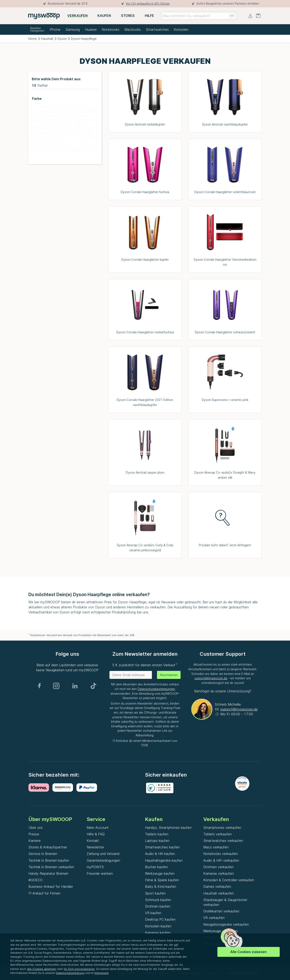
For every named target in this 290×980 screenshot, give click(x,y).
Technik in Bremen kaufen (49, 860)
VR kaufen (153, 913)
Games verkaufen (217, 887)
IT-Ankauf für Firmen (44, 893)
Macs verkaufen (216, 847)
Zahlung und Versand (103, 854)
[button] (232, 16)
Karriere (35, 841)
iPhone (55, 29)
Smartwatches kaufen (162, 847)
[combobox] (199, 16)
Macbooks (133, 29)
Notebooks (110, 29)
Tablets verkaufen (217, 834)
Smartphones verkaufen (222, 828)
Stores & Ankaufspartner (48, 847)
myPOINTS (95, 867)
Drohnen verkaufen (218, 867)
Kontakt (93, 841)
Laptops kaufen (157, 841)
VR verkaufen (214, 918)
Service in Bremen (43, 854)
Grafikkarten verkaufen (221, 911)
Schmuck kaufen (158, 900)
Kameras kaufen (158, 933)
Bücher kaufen (156, 867)
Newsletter (95, 847)
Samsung (73, 29)
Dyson (62, 39)
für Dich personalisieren (79, 969)
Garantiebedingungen (103, 860)
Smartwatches (157, 29)
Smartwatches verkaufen (223, 841)
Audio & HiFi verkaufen (221, 860)
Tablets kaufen (157, 834)
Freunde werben (100, 873)
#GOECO (35, 880)
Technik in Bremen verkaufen (51, 867)
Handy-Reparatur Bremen (48, 873)
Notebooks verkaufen (221, 854)
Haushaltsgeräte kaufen (164, 860)
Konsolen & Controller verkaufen (229, 880)
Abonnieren (169, 675)
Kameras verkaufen (219, 873)
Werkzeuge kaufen (160, 873)
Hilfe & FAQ (96, 834)
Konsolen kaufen (158, 926)
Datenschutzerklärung (70, 973)
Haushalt (47, 39)
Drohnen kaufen (158, 906)
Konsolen (181, 29)
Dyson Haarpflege (84, 39)
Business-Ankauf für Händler (51, 887)
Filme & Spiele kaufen (162, 880)
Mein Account (98, 828)
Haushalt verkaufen (219, 893)
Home (33, 39)
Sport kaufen (155, 893)
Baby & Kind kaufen (161, 887)
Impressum (102, 973)
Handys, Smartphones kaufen (168, 828)
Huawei (91, 29)
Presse (34, 834)
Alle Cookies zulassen (248, 952)
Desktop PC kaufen (160, 919)
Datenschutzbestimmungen (156, 689)
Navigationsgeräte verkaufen (226, 924)
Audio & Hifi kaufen (160, 854)
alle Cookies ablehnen (41, 969)
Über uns (36, 828)
